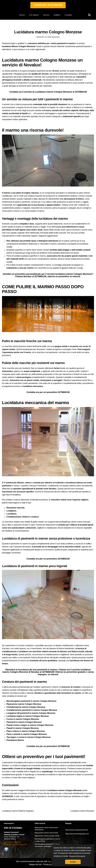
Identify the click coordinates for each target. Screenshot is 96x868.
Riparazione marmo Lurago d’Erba (47, 836)
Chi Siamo (34, 15)
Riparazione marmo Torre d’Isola (46, 833)
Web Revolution (54, 37)
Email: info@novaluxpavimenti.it (15, 844)
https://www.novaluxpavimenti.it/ (77, 830)
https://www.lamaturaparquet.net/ (77, 834)
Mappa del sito (35, 864)
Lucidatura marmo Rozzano (82, 811)
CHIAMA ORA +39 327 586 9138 (48, 5)
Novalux (5, 765)
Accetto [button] (73, 862)
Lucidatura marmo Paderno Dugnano (18, 811)
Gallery (57, 15)
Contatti (68, 15)
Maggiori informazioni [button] (77, 856)
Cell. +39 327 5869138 (12, 842)
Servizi (46, 15)
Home (22, 15)
